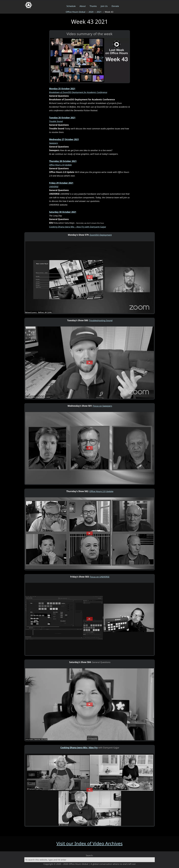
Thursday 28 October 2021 (63, 161)
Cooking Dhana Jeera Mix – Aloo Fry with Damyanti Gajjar (78, 227)
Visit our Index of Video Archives (89, 843)
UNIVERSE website (58, 205)
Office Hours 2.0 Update (60, 165)
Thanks (93, 6)
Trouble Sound (56, 121)
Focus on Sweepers (103, 406)
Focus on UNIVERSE (100, 577)
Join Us (104, 6)
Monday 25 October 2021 (62, 89)
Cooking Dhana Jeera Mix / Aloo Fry (79, 748)
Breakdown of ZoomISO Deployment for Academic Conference (78, 92)
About (83, 6)
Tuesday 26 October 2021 (62, 118)
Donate (115, 6)
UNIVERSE (54, 187)
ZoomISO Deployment (101, 235)
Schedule (71, 6)
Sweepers (54, 143)
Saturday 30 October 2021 (63, 212)
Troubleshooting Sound (101, 320)
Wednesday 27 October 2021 (64, 139)
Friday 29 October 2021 (61, 183)
